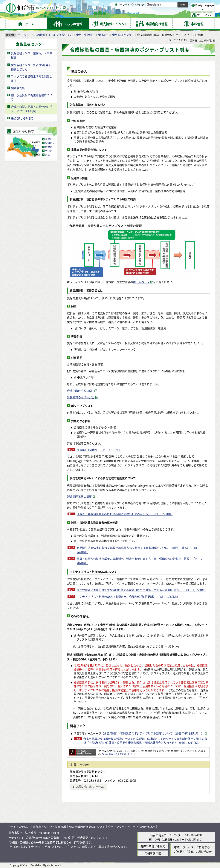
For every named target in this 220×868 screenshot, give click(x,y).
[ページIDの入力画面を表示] (133, 15)
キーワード (122, 15)
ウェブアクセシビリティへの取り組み (131, 827)
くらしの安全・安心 (61, 35)
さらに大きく (179, 10)
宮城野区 (50, 143)
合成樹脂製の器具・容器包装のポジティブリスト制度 (32, 109)
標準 (172, 5)
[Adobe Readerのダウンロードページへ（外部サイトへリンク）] (82, 750)
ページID (138, 15)
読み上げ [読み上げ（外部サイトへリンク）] (141, 4)
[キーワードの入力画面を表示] (116, 15)
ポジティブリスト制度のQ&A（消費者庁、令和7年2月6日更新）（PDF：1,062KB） (128, 596)
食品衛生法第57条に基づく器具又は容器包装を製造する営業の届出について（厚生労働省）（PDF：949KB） (139, 550)
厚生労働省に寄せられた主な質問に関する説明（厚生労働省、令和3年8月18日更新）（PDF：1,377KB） (141, 590)
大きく (165, 10)
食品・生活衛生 (86, 35)
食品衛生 (104, 35)
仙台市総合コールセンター (167, 835)
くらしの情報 (37, 35)
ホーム (22, 35)
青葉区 (49, 139)
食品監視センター (123, 35)
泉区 (47, 155)
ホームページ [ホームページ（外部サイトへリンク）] (141, 282)
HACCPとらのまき (22, 118)
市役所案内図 (153, 853)
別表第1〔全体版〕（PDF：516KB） (99, 450)
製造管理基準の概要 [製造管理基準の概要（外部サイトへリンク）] (79, 496)
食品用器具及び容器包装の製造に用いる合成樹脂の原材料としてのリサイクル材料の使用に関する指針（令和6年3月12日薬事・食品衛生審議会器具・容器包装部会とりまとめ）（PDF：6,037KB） (145, 740)
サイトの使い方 (20, 827)
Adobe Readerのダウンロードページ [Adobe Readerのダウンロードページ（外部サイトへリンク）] (119, 754)
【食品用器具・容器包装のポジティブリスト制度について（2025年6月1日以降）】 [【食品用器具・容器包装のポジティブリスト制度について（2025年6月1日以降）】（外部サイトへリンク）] (153, 733)
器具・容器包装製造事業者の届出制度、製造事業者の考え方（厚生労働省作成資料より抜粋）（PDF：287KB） (140, 561)
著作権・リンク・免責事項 (49, 827)
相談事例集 (18, 88)
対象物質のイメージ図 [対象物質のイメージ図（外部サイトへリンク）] (81, 397)
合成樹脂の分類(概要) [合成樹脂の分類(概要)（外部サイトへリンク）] (80, 390)
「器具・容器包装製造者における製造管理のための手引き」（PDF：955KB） (125, 514)
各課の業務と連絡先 (153, 846)
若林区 (49, 147)
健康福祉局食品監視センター (88, 771)
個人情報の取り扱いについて (87, 827)
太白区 (49, 151)
